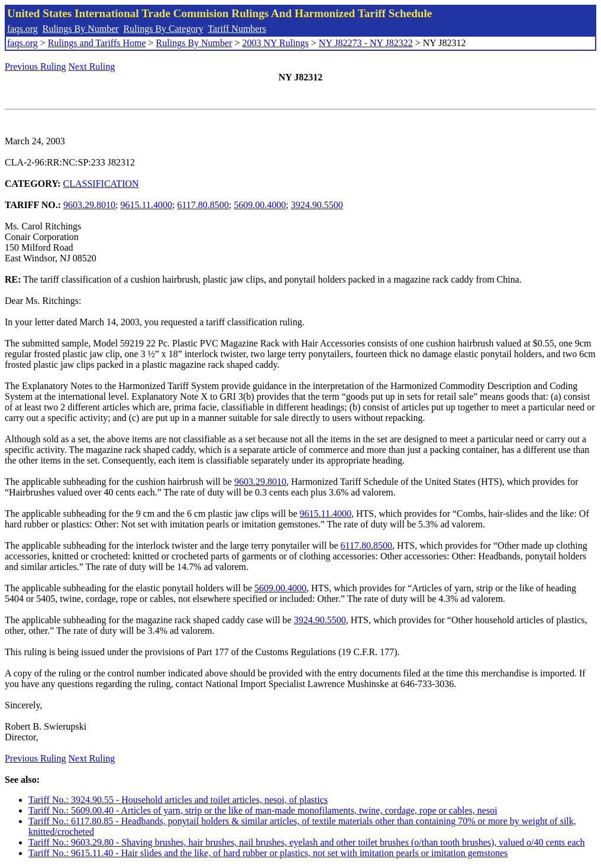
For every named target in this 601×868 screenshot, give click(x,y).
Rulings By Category (164, 29)
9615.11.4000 (146, 205)
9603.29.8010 (89, 205)
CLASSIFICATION (101, 184)
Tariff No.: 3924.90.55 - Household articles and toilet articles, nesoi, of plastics (178, 800)
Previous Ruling (35, 67)
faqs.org (22, 29)
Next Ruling (92, 67)
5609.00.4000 (260, 205)
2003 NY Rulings (276, 43)
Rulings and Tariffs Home (97, 43)
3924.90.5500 (317, 205)
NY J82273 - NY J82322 (366, 43)
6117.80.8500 (203, 205)
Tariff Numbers (237, 29)
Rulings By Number (81, 29)
